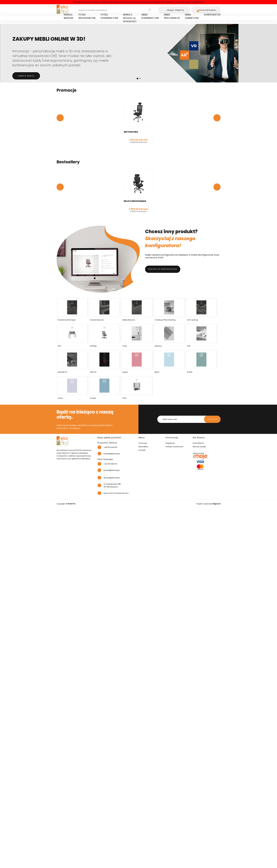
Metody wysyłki (199, 447)
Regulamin (170, 443)
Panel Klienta (198, 443)
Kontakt (142, 450)
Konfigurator (212, 15)
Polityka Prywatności (174, 447)
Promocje (143, 443)
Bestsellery (143, 447)
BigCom (217, 504)
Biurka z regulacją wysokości (130, 18)
